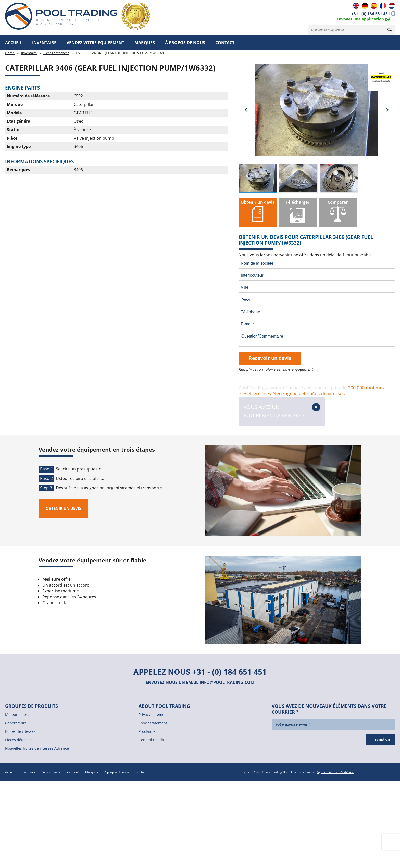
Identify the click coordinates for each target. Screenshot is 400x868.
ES (374, 6)
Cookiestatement (153, 723)
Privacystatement (153, 715)
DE (365, 6)
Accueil (14, 43)
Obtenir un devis (63, 508)
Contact (225, 43)
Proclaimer (148, 731)
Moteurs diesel (18, 715)
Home (10, 53)
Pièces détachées (56, 53)
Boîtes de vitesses (20, 731)
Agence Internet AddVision (336, 772)
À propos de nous (185, 43)
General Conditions (155, 740)
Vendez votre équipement (95, 43)
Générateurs (16, 723)
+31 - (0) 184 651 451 (371, 14)
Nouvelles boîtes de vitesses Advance (37, 748)
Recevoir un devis (270, 358)
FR (383, 6)
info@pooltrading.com (227, 682)
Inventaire (44, 43)
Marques (145, 43)
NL (392, 6)
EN (356, 6)
